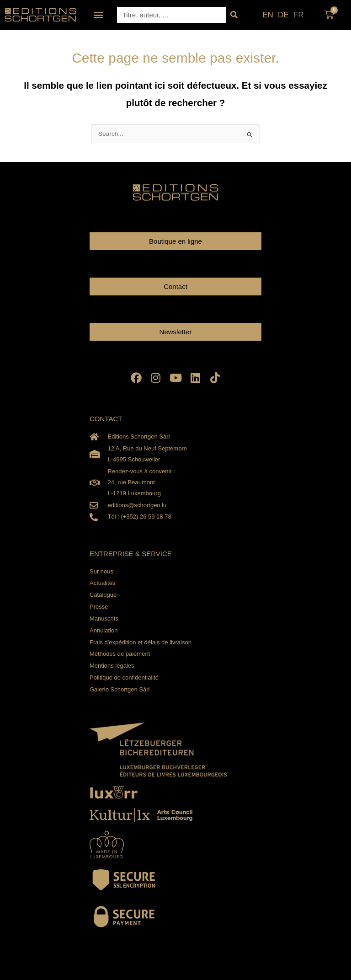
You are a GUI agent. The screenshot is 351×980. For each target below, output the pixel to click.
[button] (98, 15)
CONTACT (106, 419)
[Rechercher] (234, 15)
